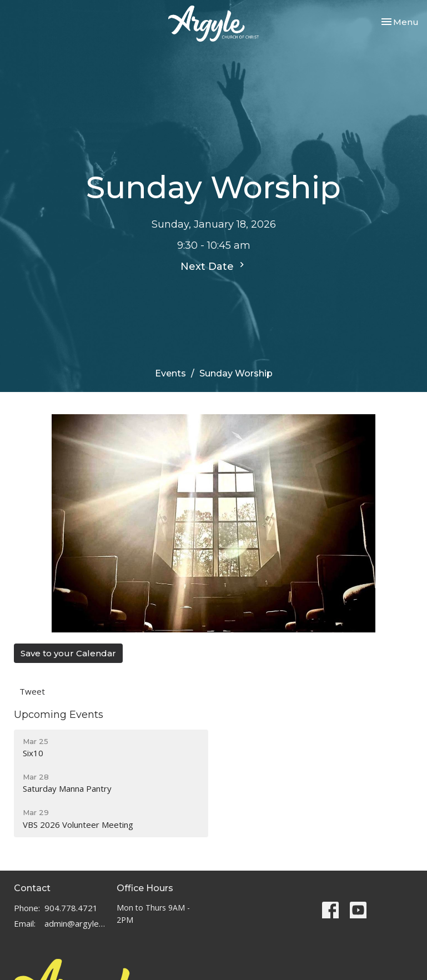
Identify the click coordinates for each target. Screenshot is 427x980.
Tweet (32, 691)
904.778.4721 (71, 908)
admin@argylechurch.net (75, 923)
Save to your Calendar (68, 653)
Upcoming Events (59, 715)
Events (170, 373)
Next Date (214, 266)
